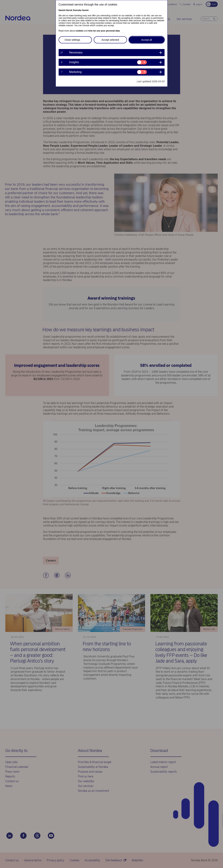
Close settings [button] (72, 40)
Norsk (69, 10)
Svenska (77, 10)
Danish (62, 10)
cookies (80, 31)
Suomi (85, 10)
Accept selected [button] (110, 40)
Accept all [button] (147, 40)
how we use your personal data (104, 31)
